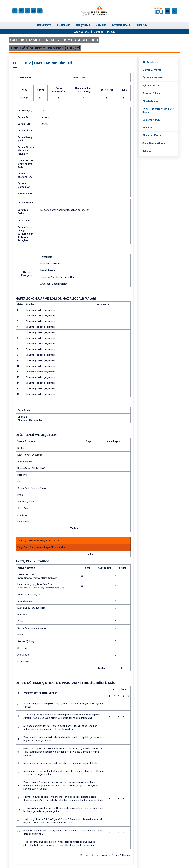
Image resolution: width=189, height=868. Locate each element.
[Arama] (175, 11)
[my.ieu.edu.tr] (159, 11)
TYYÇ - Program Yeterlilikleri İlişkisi (158, 110)
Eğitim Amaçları (151, 85)
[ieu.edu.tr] (94, 11)
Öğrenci (99, 32)
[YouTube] (34, 11)
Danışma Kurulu (151, 120)
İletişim (147, 151)
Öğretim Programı (152, 78)
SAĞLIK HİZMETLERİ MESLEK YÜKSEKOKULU (54, 40)
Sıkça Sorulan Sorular (154, 143)
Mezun (111, 32)
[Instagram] (15, 11)
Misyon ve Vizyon (152, 70)
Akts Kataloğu (150, 101)
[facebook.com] (21, 11)
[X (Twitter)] (27, 11)
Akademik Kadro (152, 135)
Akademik (148, 128)
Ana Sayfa (150, 62)
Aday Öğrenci (82, 32)
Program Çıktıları (152, 93)
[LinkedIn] (40, 11)
